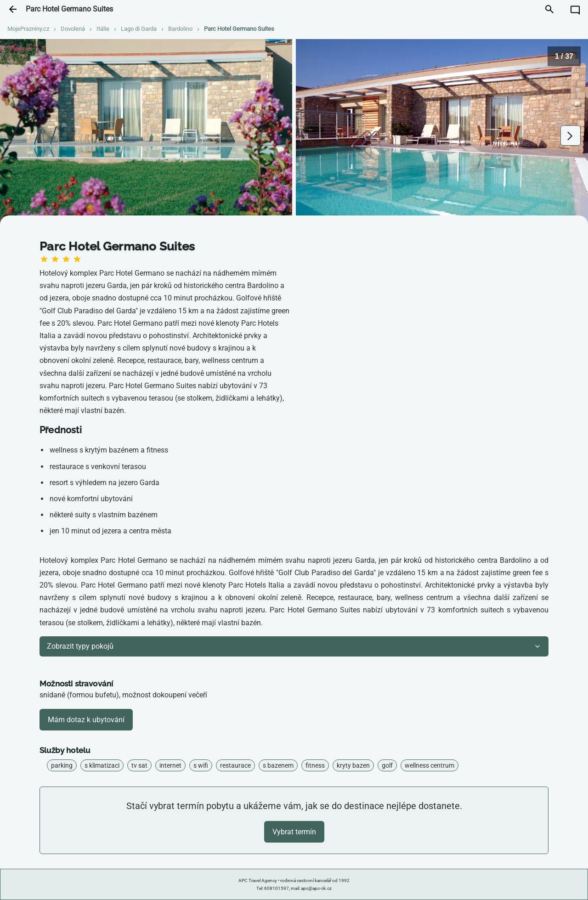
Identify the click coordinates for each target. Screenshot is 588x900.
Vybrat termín (294, 832)
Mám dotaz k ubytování (86, 720)
